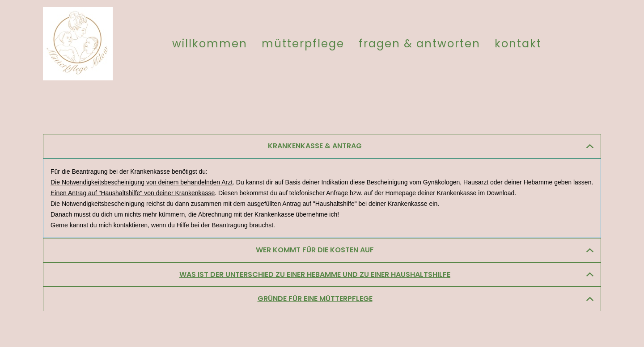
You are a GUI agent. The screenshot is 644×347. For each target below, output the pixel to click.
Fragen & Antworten (419, 44)
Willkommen (210, 44)
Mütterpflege (303, 44)
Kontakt (518, 44)
